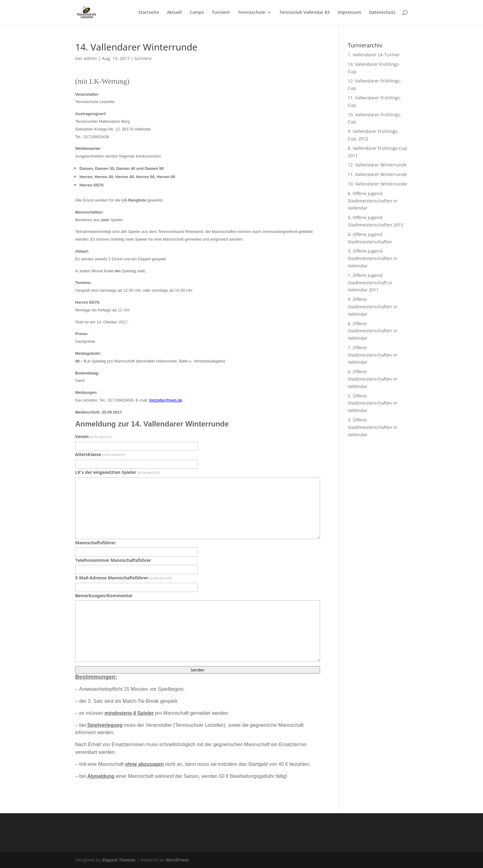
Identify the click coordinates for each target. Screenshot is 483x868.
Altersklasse (100, 454)
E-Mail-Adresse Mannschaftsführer (124, 578)
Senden (198, 670)
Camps (197, 13)
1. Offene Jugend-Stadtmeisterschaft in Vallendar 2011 (370, 283)
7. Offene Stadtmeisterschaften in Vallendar (373, 355)
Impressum (349, 13)
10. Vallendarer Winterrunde (377, 184)
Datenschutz (382, 13)
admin (90, 58)
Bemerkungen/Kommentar (104, 596)
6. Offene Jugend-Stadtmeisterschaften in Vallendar (373, 201)
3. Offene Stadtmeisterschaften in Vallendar (373, 427)
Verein (94, 436)
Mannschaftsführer (95, 543)
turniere (143, 58)
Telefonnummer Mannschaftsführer (113, 560)
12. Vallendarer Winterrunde (377, 165)
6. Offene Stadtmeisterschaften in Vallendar (373, 379)
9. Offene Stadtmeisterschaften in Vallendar (373, 307)
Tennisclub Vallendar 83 (304, 13)
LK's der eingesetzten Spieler (118, 472)
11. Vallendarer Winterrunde (377, 174)
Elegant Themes (119, 860)
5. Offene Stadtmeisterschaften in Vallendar (373, 403)
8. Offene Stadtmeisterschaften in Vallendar (373, 331)
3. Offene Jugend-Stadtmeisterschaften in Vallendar (373, 258)
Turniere (221, 13)
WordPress (177, 860)
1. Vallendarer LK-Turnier (374, 55)
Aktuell (174, 13)
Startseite (149, 13)
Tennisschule (252, 13)
